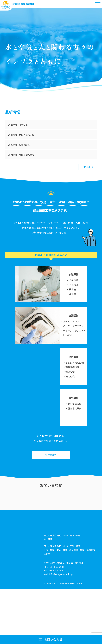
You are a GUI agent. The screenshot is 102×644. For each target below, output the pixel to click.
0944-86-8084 (57, 567)
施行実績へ (51, 455)
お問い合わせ (53, 639)
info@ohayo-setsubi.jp (61, 574)
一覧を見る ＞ (88, 167)
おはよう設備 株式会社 (23, 4)
